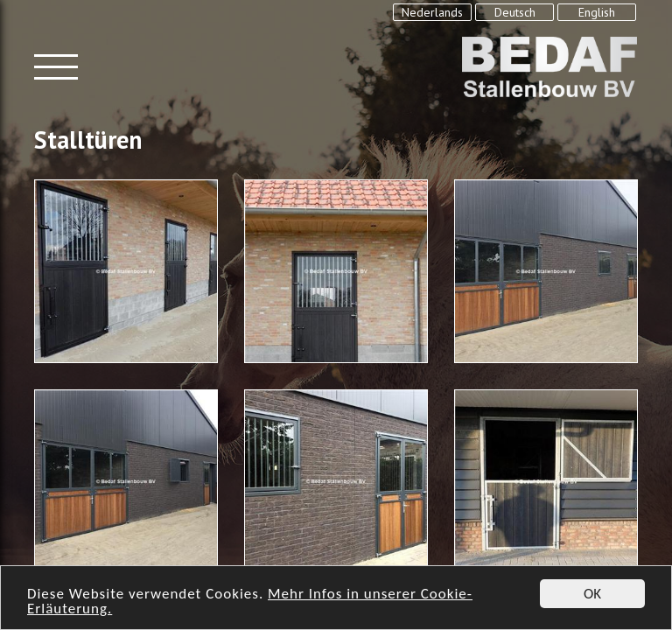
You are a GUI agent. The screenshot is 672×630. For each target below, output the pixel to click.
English (597, 12)
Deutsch (515, 12)
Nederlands (432, 12)
